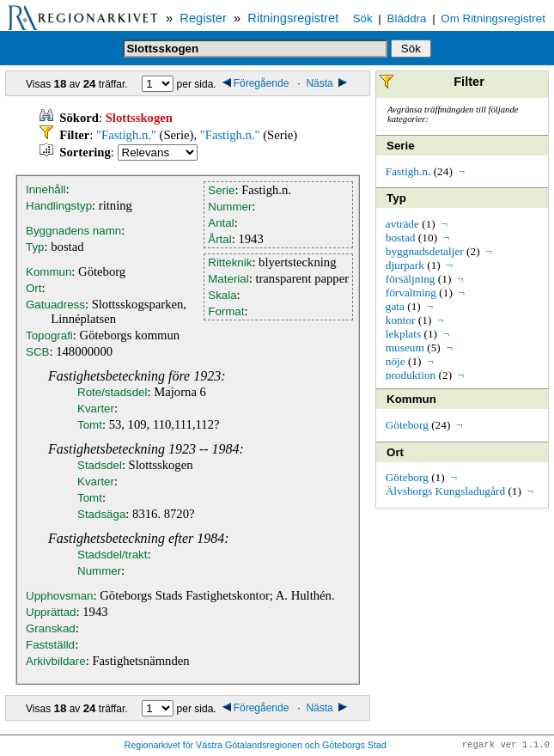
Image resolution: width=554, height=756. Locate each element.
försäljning (411, 279)
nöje (396, 361)
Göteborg (407, 425)
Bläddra (407, 18)
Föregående (256, 83)
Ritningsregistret (293, 18)
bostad (401, 238)
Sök (363, 18)
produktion (411, 375)
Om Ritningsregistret (493, 18)
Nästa (328, 83)
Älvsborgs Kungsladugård (445, 491)
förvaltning (411, 293)
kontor (401, 320)
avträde (402, 224)
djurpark (405, 265)
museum (405, 348)
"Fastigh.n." (126, 135)
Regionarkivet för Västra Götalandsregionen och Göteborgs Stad (256, 746)
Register (203, 18)
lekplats (403, 334)
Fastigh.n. (408, 171)
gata (395, 306)
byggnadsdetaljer (425, 251)
